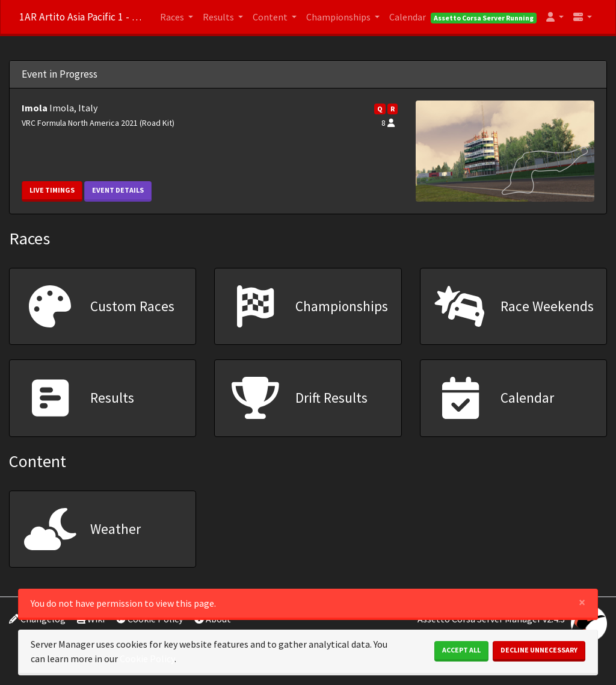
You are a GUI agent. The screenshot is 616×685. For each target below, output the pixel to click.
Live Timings (52, 190)
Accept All (461, 650)
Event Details (118, 190)
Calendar (408, 17)
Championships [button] (339, 17)
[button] (555, 17)
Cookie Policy (147, 659)
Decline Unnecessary (539, 650)
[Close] (582, 602)
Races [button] (173, 17)
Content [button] (271, 17)
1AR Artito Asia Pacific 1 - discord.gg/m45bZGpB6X (82, 17)
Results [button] (219, 17)
